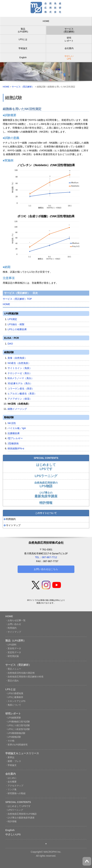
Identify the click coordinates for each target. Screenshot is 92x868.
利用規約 (11, 519)
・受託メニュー (13, 669)
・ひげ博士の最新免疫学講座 (20, 818)
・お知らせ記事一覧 (15, 620)
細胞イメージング (17, 409)
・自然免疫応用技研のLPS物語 (21, 814)
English (23, 57)
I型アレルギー (15, 438)
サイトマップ (13, 525)
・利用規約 (11, 628)
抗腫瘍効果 (14, 433)
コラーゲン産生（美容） (21, 389)
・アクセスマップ (14, 786)
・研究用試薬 (12, 656)
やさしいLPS (13, 834)
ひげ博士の (46, 495)
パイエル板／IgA (17, 428)
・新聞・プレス (13, 761)
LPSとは (23, 39)
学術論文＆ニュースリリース (22, 753)
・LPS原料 (11, 645)
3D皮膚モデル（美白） (20, 383)
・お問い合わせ (13, 624)
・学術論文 (11, 765)
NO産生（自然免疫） (19, 363)
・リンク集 (11, 789)
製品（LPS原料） (16, 641)
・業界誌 (10, 757)
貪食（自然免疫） (17, 358)
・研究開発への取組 (15, 793)
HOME (46, 21)
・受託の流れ (12, 681)
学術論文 (23, 48)
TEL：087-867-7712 (46, 557)
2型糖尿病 (13, 443)
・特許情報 (11, 821)
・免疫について (13, 705)
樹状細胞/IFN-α (16, 448)
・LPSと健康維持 (14, 697)
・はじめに (11, 778)
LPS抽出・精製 (16, 324)
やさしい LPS (69, 57)
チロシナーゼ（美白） (20, 373)
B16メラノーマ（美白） (21, 378)
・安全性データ (13, 648)
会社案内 (69, 48)
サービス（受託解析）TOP (17, 299)
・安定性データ (13, 652)
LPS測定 (12, 319)
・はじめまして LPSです (18, 806)
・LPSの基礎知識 (14, 693)
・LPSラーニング (14, 810)
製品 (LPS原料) (23, 30)
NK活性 (12, 423)
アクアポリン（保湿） (20, 399)
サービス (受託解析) (69, 30)
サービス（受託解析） (23, 87)
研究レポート (69, 39)
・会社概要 (11, 782)
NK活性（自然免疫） (19, 404)
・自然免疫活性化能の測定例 (20, 673)
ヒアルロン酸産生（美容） (22, 394)
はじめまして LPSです (46, 467)
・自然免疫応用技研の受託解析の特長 (24, 677)
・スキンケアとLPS (15, 701)
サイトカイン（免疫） (20, 368)
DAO (10, 344)
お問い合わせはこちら (46, 569)
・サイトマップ (13, 632)
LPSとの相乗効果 (17, 329)
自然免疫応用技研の (46, 485)
